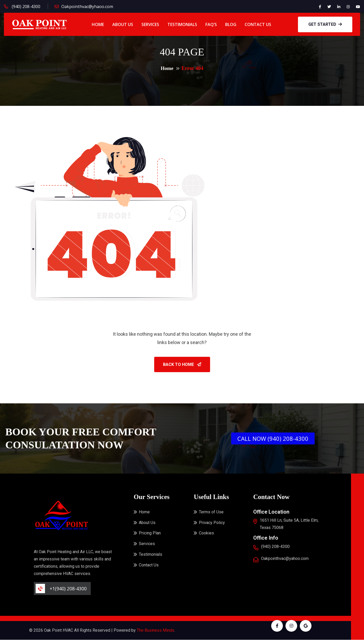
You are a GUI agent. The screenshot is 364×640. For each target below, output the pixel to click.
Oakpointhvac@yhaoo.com (87, 7)
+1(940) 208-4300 (68, 589)
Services (150, 24)
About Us (123, 24)
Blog (231, 24)
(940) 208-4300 (25, 7)
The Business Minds (155, 631)
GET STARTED (325, 24)
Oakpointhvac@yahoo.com (285, 559)
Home (98, 24)
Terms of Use (211, 512)
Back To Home (182, 365)
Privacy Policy (212, 523)
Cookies (206, 534)
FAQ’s (211, 24)
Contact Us (258, 24)
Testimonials (182, 24)
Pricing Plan (150, 534)
